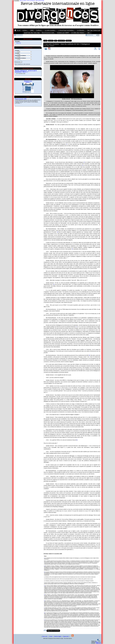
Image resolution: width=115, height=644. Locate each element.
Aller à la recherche (31, 1)
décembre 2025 (61, 41)
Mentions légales (57, 636)
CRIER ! (32, 30)
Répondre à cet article (53, 631)
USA (89, 33)
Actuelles (17, 51)
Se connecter (19, 35)
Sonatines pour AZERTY (63, 33)
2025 (56, 41)
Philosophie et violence (20, 56)
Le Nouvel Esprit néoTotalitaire (67, 30)
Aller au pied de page (40, 1)
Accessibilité (17, 1)
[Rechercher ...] (91, 35)
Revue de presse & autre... (48, 33)
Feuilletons (39, 30)
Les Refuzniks (81, 30)
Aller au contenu (23, 1)
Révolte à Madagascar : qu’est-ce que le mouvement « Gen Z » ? (26, 71)
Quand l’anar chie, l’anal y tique (32, 33)
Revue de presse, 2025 (21, 99)
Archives (25, 30)
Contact (50, 636)
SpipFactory (99, 643)
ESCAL (97, 642)
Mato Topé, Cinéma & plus (94, 30)
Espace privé (66, 636)
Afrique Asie (18, 43)
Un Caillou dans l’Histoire (78, 33)
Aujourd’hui (51, 41)
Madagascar (69, 41)
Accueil (17, 30)
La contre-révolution (51, 30)
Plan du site (44, 636)
